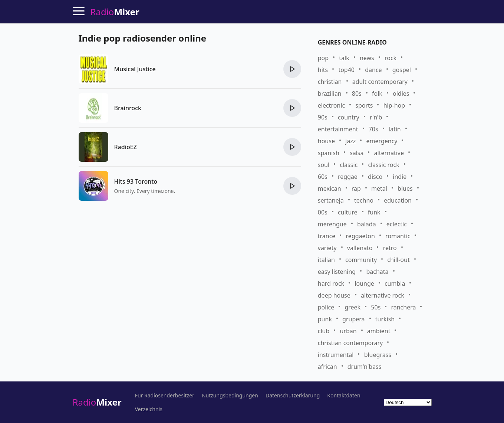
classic (349, 165)
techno (364, 200)
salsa (357, 153)
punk (325, 319)
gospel (402, 70)
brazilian (330, 94)
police (326, 307)
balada (367, 224)
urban (348, 331)
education (398, 200)
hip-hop (394, 105)
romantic (398, 236)
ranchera (403, 307)
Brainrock (128, 108)
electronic (331, 105)
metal (379, 188)
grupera (353, 319)
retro (390, 248)
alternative (389, 153)
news (367, 58)
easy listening (337, 272)
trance (327, 236)
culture (348, 212)
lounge (364, 283)
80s (357, 94)
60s (323, 177)
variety (327, 248)
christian (330, 82)
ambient (379, 331)
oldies (401, 94)
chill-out (398, 260)
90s (323, 117)
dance (373, 70)
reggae (348, 177)
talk (344, 58)
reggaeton (360, 236)
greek (353, 307)
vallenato (360, 248)
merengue (332, 224)
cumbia (395, 283)
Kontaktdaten (344, 396)
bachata (377, 272)
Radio (97, 402)
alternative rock (383, 295)
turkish (385, 319)
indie (400, 177)
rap (356, 188)
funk (374, 212)
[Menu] (79, 11)
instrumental (336, 355)
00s (323, 212)
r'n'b (376, 117)
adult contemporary (380, 82)
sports (364, 105)
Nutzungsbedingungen (230, 396)
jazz (350, 141)
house (326, 141)
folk (377, 94)
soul (324, 165)
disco (375, 177)
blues (405, 188)
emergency (382, 141)
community (361, 260)
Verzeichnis (149, 409)
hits (323, 70)
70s (373, 129)
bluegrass (378, 355)
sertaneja (331, 200)
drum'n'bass (365, 367)
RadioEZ (126, 147)
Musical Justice (135, 69)
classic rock (383, 165)
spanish (329, 153)
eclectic (397, 224)
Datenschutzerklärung (293, 396)
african (327, 367)
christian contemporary (350, 343)
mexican (330, 188)
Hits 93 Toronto (136, 181)
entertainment (338, 129)
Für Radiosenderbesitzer (165, 396)
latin (395, 129)
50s (376, 307)
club (324, 331)
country (349, 117)
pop (323, 58)
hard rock (331, 283)
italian (326, 260)
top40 (346, 70)
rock (391, 58)
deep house (334, 295)
